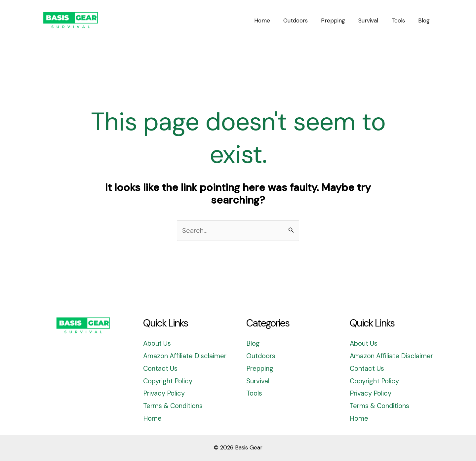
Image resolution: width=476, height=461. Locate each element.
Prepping (260, 369)
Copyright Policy (169, 381)
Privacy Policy (165, 394)
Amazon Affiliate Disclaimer (186, 357)
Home (153, 419)
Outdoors (261, 357)
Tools (254, 394)
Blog (253, 344)
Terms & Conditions (174, 406)
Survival (258, 381)
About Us (158, 344)
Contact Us (161, 369)
